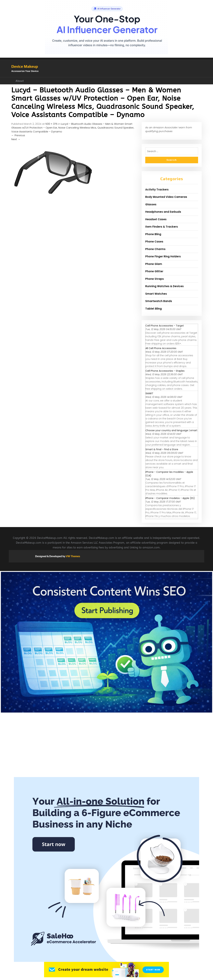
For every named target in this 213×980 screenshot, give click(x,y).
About (20, 81)
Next (16, 139)
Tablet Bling (153, 309)
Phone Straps (155, 279)
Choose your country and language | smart (171, 430)
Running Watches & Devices (164, 286)
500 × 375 (51, 124)
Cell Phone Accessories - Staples (165, 371)
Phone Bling (153, 234)
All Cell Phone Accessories (161, 348)
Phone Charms (155, 249)
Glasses (151, 204)
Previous (18, 135)
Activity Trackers (157, 190)
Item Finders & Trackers (162, 227)
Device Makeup (25, 66)
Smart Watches (156, 294)
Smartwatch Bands (159, 301)
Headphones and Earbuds (163, 212)
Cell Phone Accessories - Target (165, 326)
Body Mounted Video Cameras (166, 197)
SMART (149, 393)
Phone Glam (154, 264)
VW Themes (73, 556)
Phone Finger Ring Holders (163, 256)
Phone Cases (154, 242)
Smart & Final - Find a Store (162, 449)
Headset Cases (156, 219)
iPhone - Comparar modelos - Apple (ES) (170, 498)
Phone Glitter (154, 271)
